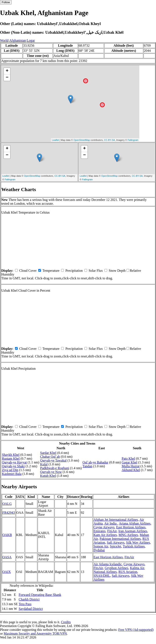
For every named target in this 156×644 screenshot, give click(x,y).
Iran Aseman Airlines (133, 531)
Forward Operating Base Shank (40, 595)
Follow (6, 2)
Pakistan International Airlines (120, 539)
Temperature (51, 271)
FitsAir (112, 531)
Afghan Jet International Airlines (116, 520)
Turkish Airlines (134, 546)
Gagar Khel (130, 462)
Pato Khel (129, 458)
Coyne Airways (104, 527)
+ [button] (7, 71)
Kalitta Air (137, 568)
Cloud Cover (28, 271)
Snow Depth (117, 271)
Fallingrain (133, 140)
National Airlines (105, 572)
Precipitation (74, 271)
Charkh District (29, 599)
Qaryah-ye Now (51, 472)
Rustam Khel (11, 458)
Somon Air (101, 546)
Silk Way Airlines (138, 542)
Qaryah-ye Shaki (13, 466)
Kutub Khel (48, 476)
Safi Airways (116, 542)
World (4, 40)
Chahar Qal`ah (50, 457)
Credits (66, 622)
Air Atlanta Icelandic (108, 564)
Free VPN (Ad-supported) (136, 630)
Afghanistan (18, 40)
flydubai (99, 550)
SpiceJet (116, 546)
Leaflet (55, 140)
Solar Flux (96, 271)
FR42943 (9, 513)
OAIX (7, 572)
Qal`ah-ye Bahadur (95, 462)
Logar (31, 40)
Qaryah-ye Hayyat (14, 462)
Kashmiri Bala (12, 474)
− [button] (7, 78)
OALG (7, 504)
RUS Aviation (128, 572)
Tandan (87, 466)
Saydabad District (31, 609)
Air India (111, 523)
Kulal (44, 464)
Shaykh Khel (11, 455)
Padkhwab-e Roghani (55, 468)
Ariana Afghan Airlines (135, 523)
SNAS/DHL (102, 576)
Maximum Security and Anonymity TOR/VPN (35, 633)
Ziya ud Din (10, 470)
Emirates (99, 531)
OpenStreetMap (82, 140)
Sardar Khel (48, 453)
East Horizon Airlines (131, 527)
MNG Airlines (128, 535)
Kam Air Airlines (105, 535)
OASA (7, 557)
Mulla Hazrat (131, 466)
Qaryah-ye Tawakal (53, 460)
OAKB (7, 535)
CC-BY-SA (109, 140)
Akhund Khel (131, 470)
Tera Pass (25, 604)
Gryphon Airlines (116, 568)
